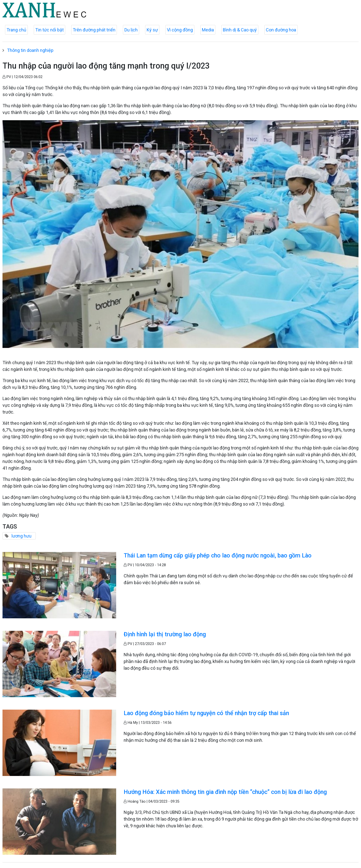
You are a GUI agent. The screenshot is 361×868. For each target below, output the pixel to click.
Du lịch (131, 30)
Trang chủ (16, 30)
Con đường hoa (281, 30)
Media (208, 30)
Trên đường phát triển (94, 30)
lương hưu (21, 536)
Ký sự (152, 30)
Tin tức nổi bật (49, 30)
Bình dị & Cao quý (240, 30)
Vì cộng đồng (180, 30)
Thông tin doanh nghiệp (30, 50)
